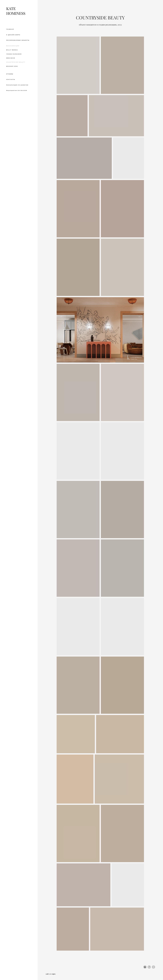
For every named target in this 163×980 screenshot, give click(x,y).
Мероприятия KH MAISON (17, 90)
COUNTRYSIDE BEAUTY (16, 62)
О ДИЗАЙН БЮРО (13, 35)
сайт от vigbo (51, 974)
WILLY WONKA (12, 50)
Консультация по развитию (17, 85)
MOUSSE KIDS (12, 66)
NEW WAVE (11, 58)
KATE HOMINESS (16, 11)
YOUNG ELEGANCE (14, 54)
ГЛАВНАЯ (10, 29)
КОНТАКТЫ (11, 79)
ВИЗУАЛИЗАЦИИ (13, 46)
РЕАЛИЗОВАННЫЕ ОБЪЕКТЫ (18, 40)
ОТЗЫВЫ (10, 74)
